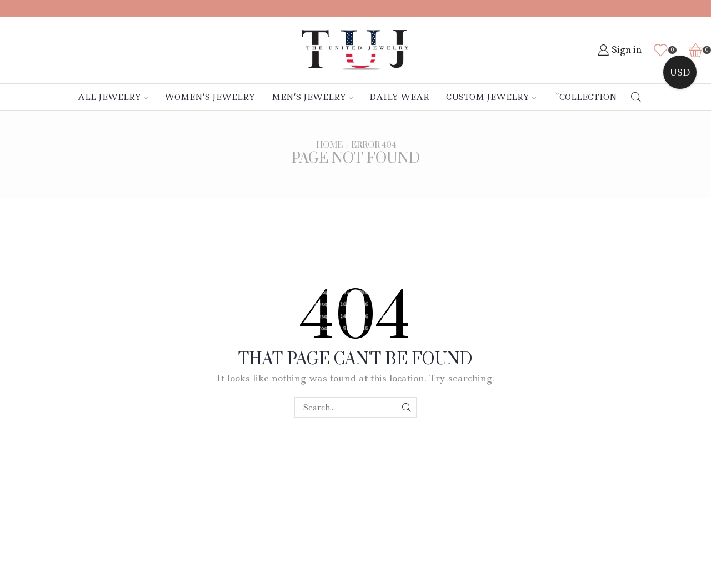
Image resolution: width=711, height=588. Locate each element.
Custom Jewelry (491, 97)
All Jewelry (113, 97)
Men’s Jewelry (312, 97)
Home (329, 145)
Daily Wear (399, 97)
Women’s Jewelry (210, 97)
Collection (586, 97)
